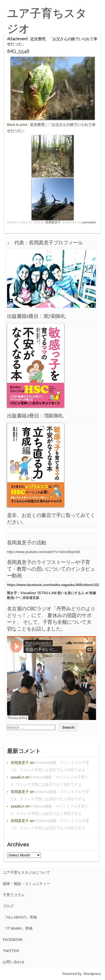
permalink (89, 222)
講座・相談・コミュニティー (26, 884)
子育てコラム (14, 895)
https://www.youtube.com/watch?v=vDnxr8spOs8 (43, 552)
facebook (13, 940)
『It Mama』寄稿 (18, 928)
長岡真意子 (53, 222)
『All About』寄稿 (20, 917)
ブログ (8, 906)
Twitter (11, 951)
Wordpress (92, 974)
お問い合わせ (14, 962)
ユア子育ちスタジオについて (26, 872)
